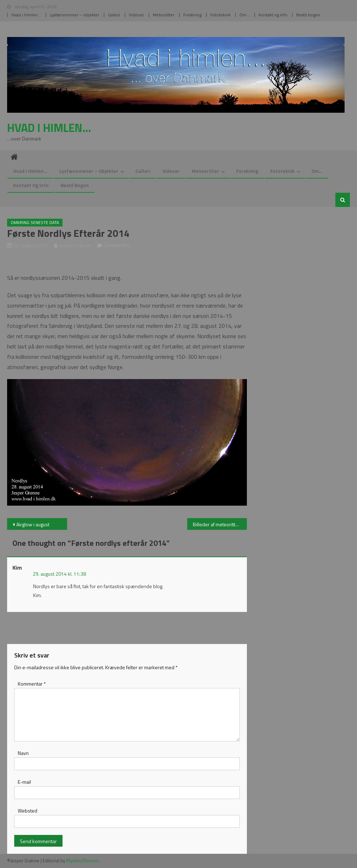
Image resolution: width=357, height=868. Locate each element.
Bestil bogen (308, 15)
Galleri (114, 15)
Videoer (136, 15)
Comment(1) (117, 245)
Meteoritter (164, 15)
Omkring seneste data (35, 222)
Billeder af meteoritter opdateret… (220, 524)
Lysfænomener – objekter (74, 15)
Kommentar (32, 684)
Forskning (192, 15)
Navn (23, 753)
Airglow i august (33, 524)
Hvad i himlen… (26, 15)
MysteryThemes (82, 861)
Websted (28, 811)
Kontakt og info (273, 15)
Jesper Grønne (75, 245)
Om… (245, 15)
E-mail (24, 782)
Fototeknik (220, 15)
